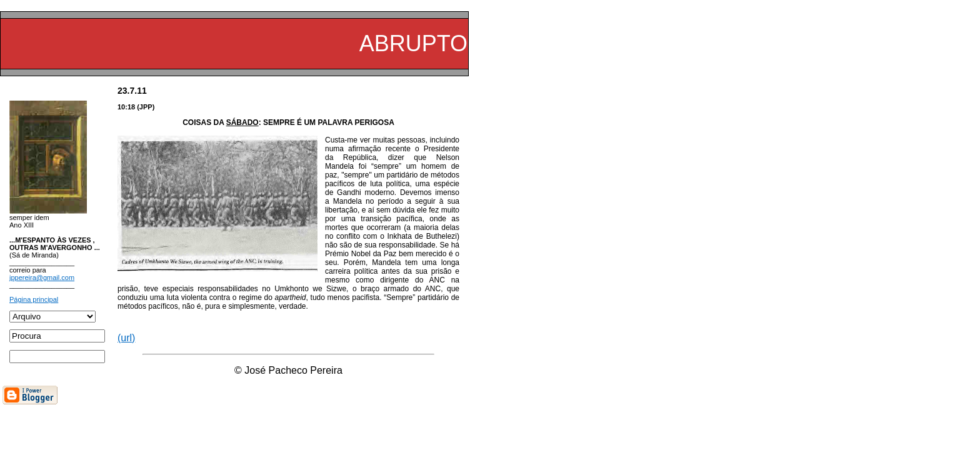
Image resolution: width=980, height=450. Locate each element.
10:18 (126, 107)
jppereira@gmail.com (42, 277)
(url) (126, 338)
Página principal (34, 299)
